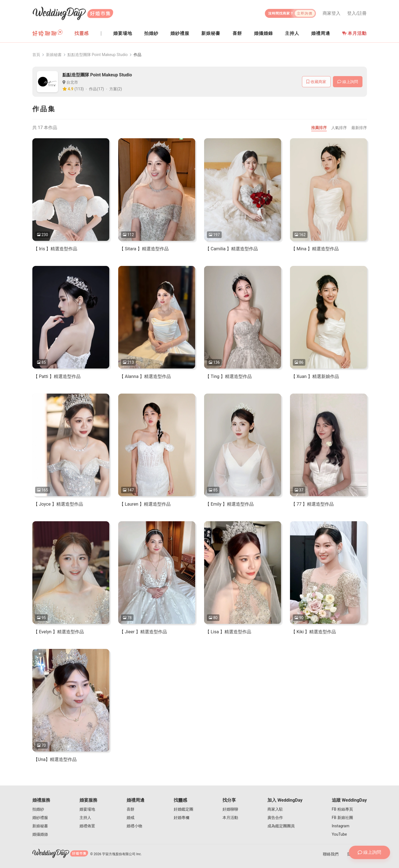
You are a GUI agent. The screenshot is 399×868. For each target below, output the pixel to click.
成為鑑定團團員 (281, 826)
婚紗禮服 (40, 818)
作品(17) (96, 89)
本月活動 (354, 33)
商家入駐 (275, 809)
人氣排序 (339, 128)
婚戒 (130, 818)
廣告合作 (275, 818)
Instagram (341, 826)
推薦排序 (319, 128)
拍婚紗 (38, 809)
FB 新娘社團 (342, 818)
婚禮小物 (134, 826)
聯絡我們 (331, 854)
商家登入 (332, 13)
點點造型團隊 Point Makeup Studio (98, 55)
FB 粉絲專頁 (342, 809)
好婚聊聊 (230, 809)
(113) (79, 89)
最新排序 (359, 128)
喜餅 (130, 809)
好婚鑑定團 (183, 809)
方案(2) (116, 89)
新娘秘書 (54, 55)
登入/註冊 (357, 13)
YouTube (339, 834)
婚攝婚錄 (40, 834)
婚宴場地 (87, 809)
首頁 (36, 55)
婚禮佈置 (87, 826)
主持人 (85, 818)
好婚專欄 (182, 818)
